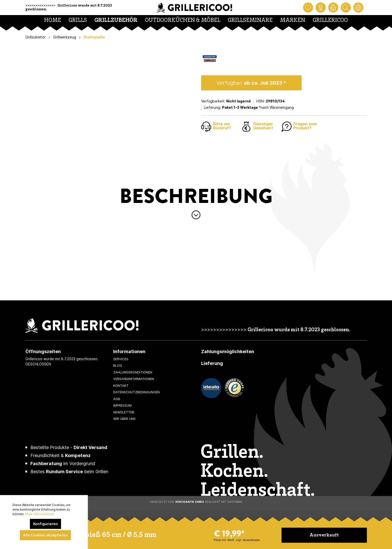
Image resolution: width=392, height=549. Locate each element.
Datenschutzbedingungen (136, 392)
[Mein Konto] (321, 8)
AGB (117, 399)
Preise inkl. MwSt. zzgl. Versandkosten (237, 540)
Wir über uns (124, 419)
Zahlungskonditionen (133, 372)
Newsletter (124, 412)
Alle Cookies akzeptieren (45, 535)
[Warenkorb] (333, 8)
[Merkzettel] (308, 8)
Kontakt (121, 386)
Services (121, 359)
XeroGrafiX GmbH (189, 502)
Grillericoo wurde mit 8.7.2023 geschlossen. (299, 330)
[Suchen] (346, 8)
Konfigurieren (45, 524)
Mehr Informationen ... (41, 514)
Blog (118, 365)
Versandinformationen (134, 379)
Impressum (122, 405)
